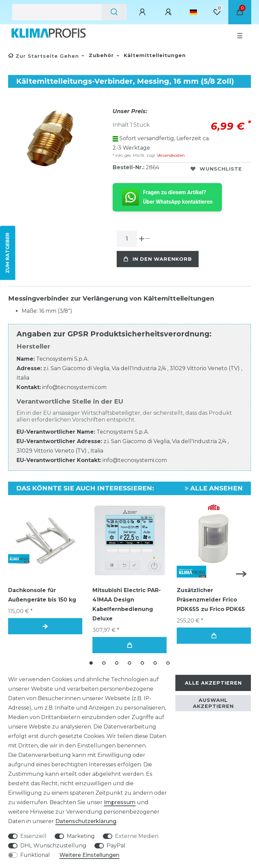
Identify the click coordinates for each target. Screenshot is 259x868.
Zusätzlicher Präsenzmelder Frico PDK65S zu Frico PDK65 (211, 600)
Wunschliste (216, 169)
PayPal (116, 846)
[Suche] (114, 12)
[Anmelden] (143, 12)
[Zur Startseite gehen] (44, 56)
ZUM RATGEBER (7, 253)
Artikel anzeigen (45, 626)
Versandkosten (170, 155)
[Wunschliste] (217, 12)
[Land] (193, 12)
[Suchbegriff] (57, 12)
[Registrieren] (169, 12)
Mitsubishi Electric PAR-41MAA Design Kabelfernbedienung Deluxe (127, 604)
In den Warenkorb (158, 259)
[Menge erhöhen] (142, 239)
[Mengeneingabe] (127, 239)
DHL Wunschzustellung (53, 846)
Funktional (35, 855)
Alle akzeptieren (213, 683)
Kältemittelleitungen (154, 55)
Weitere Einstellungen (89, 855)
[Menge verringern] (148, 239)
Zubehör (100, 55)
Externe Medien (137, 836)
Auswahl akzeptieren (213, 703)
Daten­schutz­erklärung (86, 821)
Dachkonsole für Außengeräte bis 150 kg (42, 595)
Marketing (81, 836)
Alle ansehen (214, 488)
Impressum (120, 802)
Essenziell (33, 836)
